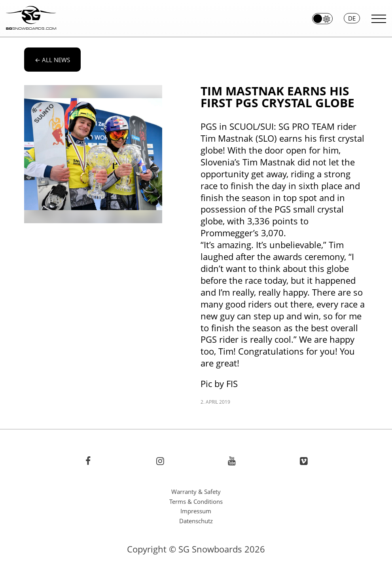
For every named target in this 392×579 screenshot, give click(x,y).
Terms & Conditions (196, 501)
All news (52, 60)
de (352, 18)
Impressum (196, 511)
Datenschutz (196, 521)
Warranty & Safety (196, 492)
